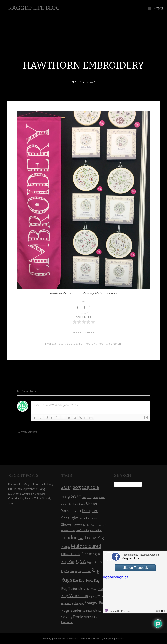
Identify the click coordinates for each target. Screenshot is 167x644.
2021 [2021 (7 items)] (84, 497)
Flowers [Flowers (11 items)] (77, 525)
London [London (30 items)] (69, 537)
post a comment (111, 344)
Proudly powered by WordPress (60, 638)
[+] (91, 418)
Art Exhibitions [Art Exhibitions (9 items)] (77, 504)
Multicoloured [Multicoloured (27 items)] (86, 546)
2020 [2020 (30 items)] (76, 496)
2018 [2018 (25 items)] (95, 487)
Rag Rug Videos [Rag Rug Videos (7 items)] (90, 589)
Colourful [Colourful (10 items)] (75, 511)
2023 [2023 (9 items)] (90, 497)
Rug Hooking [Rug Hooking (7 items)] (67, 604)
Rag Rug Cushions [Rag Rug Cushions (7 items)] (83, 571)
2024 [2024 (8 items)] (96, 497)
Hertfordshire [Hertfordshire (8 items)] (82, 530)
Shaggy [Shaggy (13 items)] (79, 603)
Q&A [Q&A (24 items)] (81, 561)
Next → (93, 333)
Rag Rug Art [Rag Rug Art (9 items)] (68, 571)
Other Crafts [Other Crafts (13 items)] (71, 554)
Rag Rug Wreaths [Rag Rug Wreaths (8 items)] (97, 596)
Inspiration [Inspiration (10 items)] (96, 530)
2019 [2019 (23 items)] (66, 497)
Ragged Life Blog (34, 8)
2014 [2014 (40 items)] (67, 487)
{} (86, 418)
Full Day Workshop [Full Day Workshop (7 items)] (92, 525)
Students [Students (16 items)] (78, 610)
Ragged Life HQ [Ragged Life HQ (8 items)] (94, 562)
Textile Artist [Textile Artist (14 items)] (83, 617)
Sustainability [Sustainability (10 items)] (94, 611)
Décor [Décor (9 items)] (82, 518)
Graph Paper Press (114, 638)
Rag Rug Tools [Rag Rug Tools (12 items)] (83, 581)
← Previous (77, 333)
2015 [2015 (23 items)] (77, 487)
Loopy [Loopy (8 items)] (81, 538)
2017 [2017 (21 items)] (86, 487)
